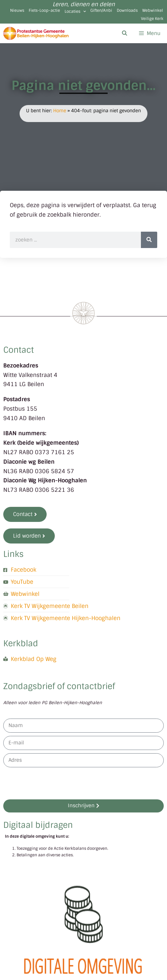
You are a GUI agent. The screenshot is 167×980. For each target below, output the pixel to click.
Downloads (127, 10)
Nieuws (17, 10)
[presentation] (53, 783)
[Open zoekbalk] (124, 33)
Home (60, 111)
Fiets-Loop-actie (44, 10)
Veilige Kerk (152, 19)
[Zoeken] (149, 240)
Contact (19, 350)
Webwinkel (153, 10)
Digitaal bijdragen (38, 825)
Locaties (75, 11)
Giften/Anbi (101, 10)
